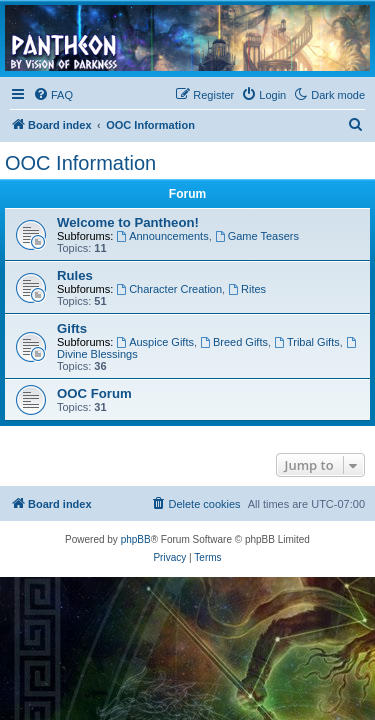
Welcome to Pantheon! (128, 222)
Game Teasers (257, 236)
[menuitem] (53, 95)
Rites (247, 289)
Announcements (162, 236)
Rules (75, 275)
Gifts (72, 328)
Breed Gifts (234, 342)
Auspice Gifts (155, 342)
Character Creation (169, 289)
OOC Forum (94, 393)
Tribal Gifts (307, 342)
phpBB (136, 539)
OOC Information (80, 163)
